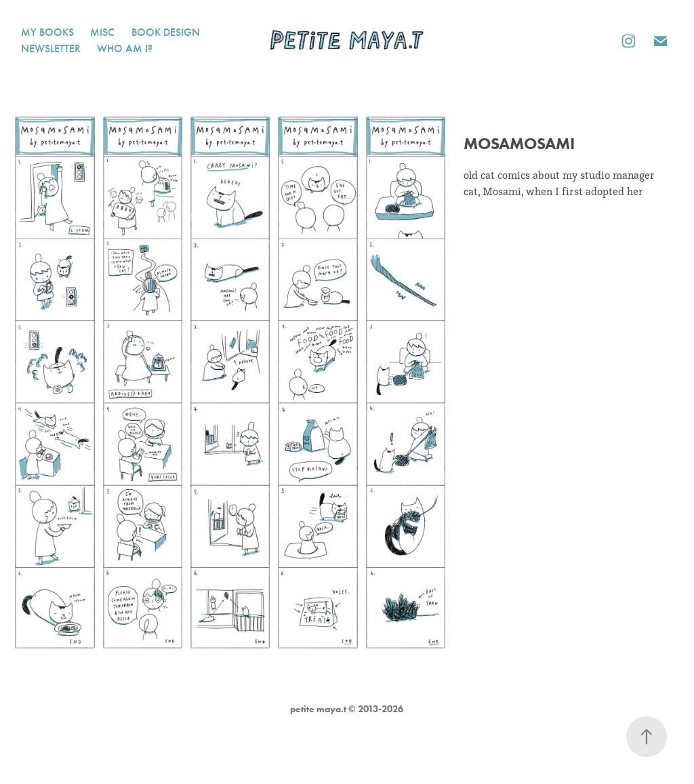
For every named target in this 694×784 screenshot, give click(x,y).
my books (47, 32)
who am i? (125, 48)
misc (102, 32)
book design (166, 32)
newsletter (51, 48)
